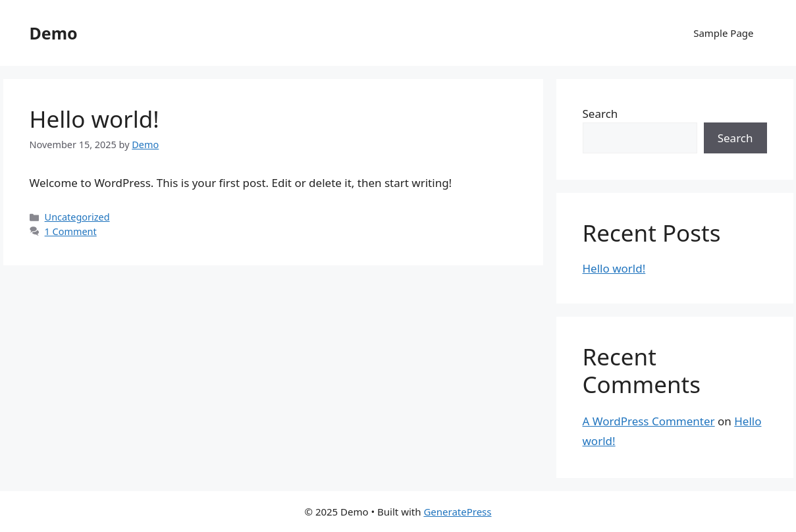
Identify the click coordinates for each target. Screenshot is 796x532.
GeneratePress (457, 512)
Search (600, 114)
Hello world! (94, 119)
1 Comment (71, 231)
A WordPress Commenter (649, 421)
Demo (54, 33)
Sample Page (723, 33)
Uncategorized (77, 217)
